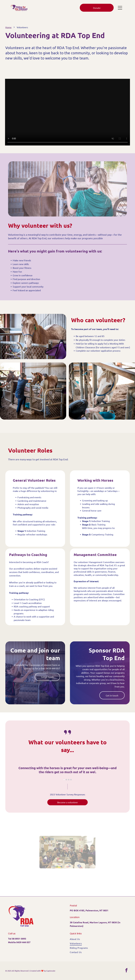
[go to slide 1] (64, 780)
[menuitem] (98, 939)
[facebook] (126, 971)
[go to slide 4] (71, 780)
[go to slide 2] (66, 780)
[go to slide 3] (69, 780)
